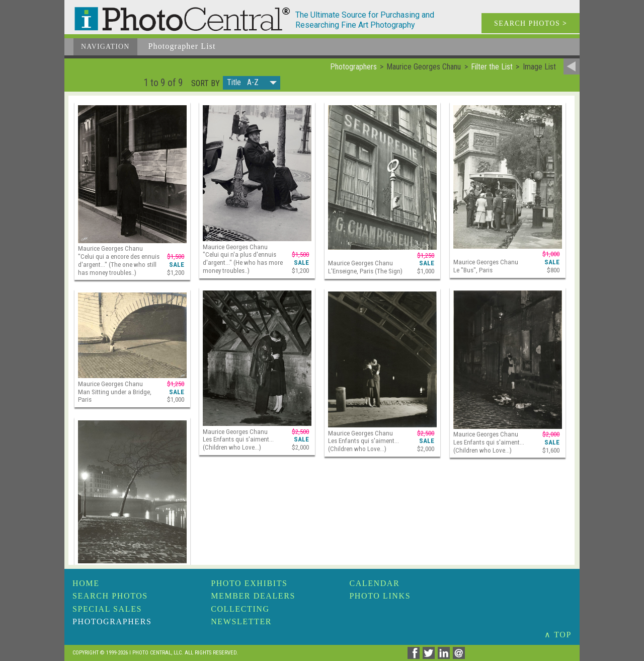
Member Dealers (253, 596)
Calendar (374, 583)
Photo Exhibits (249, 583)
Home (86, 583)
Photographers (112, 621)
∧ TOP (558, 635)
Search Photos (110, 596)
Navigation (105, 47)
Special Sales (107, 609)
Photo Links (380, 596)
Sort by (206, 84)
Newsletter (241, 621)
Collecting (240, 609)
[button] (252, 83)
